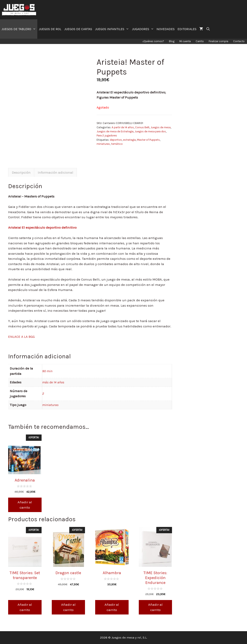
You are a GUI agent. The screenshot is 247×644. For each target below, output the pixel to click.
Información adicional (55, 172)
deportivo (116, 140)
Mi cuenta (185, 41)
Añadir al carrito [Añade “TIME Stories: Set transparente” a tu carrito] (25, 607)
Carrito (200, 41)
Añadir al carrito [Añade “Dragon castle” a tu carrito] (68, 607)
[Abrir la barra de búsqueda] (208, 29)
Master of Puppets (148, 140)
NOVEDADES (166, 29)
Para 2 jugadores (107, 135)
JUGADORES (144, 29)
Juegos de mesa (161, 127)
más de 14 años (53, 382)
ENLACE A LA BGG (21, 337)
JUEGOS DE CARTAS (78, 29)
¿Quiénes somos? (153, 41)
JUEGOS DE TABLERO (19, 29)
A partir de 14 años (123, 127)
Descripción (21, 172)
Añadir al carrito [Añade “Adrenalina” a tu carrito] (25, 505)
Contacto (239, 41)
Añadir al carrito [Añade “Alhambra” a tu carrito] (112, 607)
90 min (47, 371)
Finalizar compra (218, 41)
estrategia (129, 140)
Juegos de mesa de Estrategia (115, 131)
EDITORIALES (187, 29)
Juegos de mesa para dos (150, 131)
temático (117, 144)
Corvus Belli (142, 127)
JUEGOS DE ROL (50, 29)
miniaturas (103, 144)
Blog (172, 41)
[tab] (21, 172)
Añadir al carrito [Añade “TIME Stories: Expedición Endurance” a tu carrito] (155, 607)
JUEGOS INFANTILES (113, 29)
